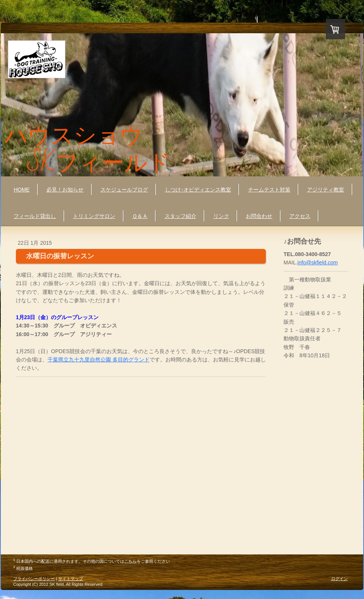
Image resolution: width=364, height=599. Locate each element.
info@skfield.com (318, 262)
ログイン (339, 579)
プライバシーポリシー (34, 579)
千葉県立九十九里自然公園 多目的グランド (99, 360)
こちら (130, 561)
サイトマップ (71, 579)
